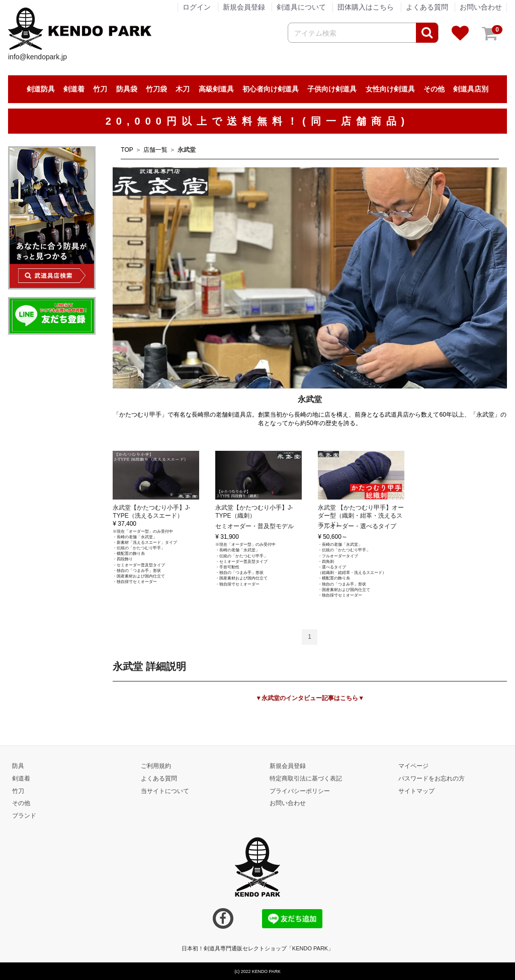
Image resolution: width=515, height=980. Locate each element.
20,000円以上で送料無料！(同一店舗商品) (258, 121)
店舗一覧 (155, 150)
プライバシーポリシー (300, 791)
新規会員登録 (244, 7)
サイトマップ (416, 791)
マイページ (413, 765)
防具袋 (127, 89)
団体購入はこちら (366, 7)
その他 (434, 89)
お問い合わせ (481, 7)
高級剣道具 (216, 89)
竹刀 (100, 89)
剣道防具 (41, 89)
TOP (127, 150)
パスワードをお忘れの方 (432, 778)
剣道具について (301, 7)
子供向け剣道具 (332, 89)
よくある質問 (427, 7)
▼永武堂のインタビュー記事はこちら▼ (310, 698)
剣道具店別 (471, 89)
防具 (18, 765)
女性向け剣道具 (390, 89)
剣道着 (74, 89)
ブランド (24, 816)
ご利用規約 (156, 765)
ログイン (197, 7)
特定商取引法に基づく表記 (306, 778)
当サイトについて (165, 791)
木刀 (183, 89)
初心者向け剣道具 (271, 89)
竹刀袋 (156, 89)
